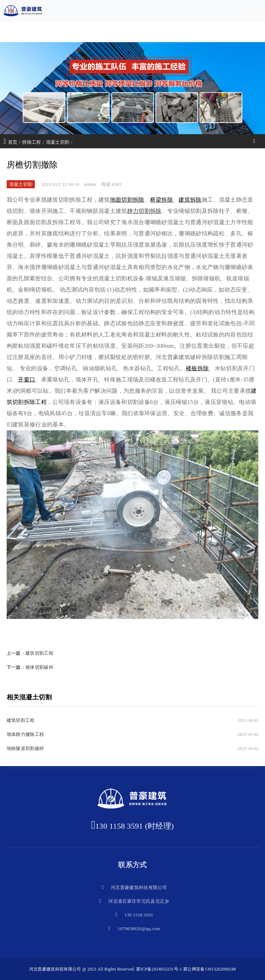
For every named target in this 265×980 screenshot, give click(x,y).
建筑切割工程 (39, 653)
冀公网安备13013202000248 (209, 969)
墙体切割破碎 (39, 667)
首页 (13, 142)
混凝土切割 (58, 142)
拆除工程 (31, 142)
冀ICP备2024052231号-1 (159, 969)
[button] (132, 124)
